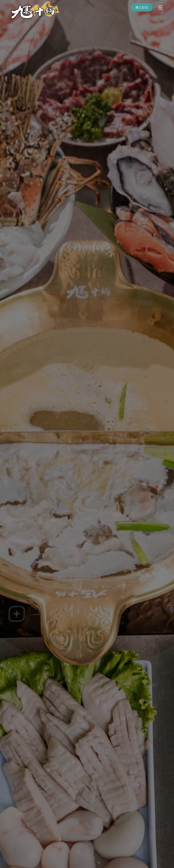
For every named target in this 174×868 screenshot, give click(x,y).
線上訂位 (142, 7)
